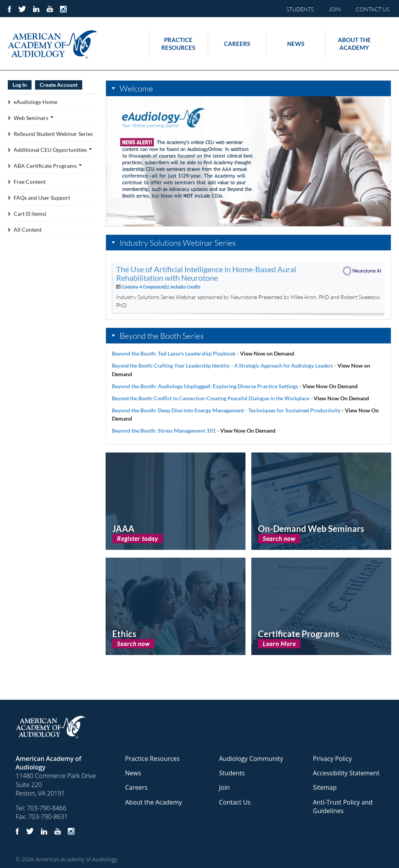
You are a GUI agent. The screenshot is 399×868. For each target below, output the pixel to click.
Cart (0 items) (30, 214)
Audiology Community (251, 759)
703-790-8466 (47, 808)
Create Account (59, 85)
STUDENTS (300, 9)
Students (232, 773)
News (296, 44)
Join (224, 787)
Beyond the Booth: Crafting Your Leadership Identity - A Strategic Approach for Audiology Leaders (222, 366)
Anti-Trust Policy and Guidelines (343, 806)
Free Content (30, 182)
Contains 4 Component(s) (145, 287)
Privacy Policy (332, 759)
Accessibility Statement (346, 773)
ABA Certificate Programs (48, 166)
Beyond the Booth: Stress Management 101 (164, 430)
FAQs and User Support (42, 198)
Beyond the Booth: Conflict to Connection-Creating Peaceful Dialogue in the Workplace (211, 398)
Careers (237, 44)
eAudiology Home (35, 102)
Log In (20, 85)
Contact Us (235, 802)
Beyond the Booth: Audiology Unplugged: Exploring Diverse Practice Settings (205, 386)
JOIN (335, 9)
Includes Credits (185, 287)
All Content (28, 230)
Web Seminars (34, 118)
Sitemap (325, 787)
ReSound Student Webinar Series (53, 134)
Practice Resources (178, 44)
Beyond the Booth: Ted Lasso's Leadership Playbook (174, 353)
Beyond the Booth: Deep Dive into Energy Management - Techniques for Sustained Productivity (226, 410)
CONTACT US (373, 9)
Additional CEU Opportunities (53, 150)
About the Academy (354, 44)
